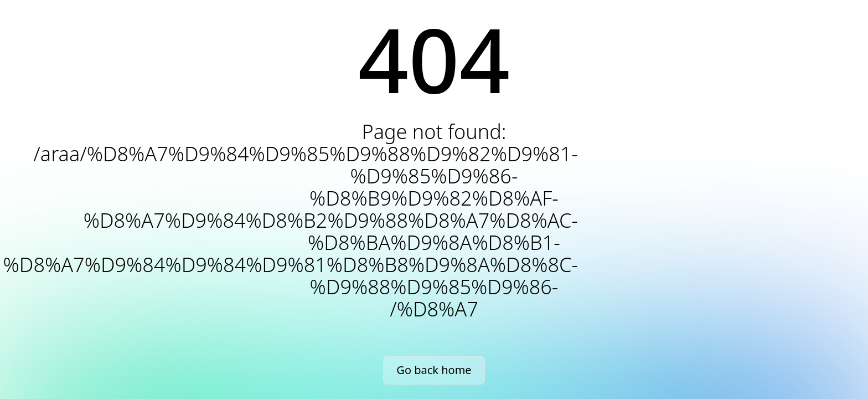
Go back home (434, 370)
